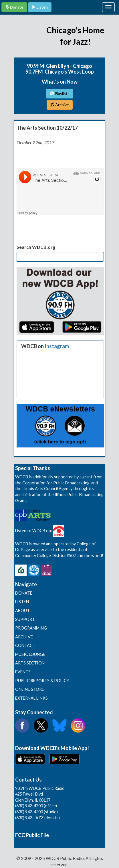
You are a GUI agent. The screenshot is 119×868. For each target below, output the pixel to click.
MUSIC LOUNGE (30, 654)
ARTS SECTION (30, 663)
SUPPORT (25, 619)
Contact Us (28, 780)
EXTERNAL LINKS (31, 698)
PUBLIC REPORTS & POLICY (42, 681)
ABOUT (22, 610)
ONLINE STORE (30, 689)
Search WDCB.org (36, 247)
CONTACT (25, 645)
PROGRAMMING (31, 628)
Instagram (57, 346)
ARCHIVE (24, 637)
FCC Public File (32, 835)
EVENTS (23, 672)
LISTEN (22, 602)
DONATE (24, 593)
